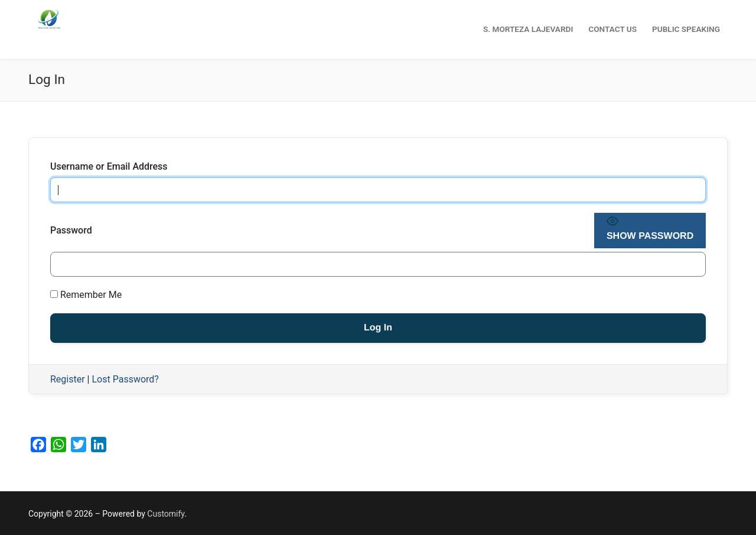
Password (71, 230)
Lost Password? (125, 379)
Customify (166, 514)
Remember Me (86, 295)
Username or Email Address (109, 166)
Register (68, 379)
